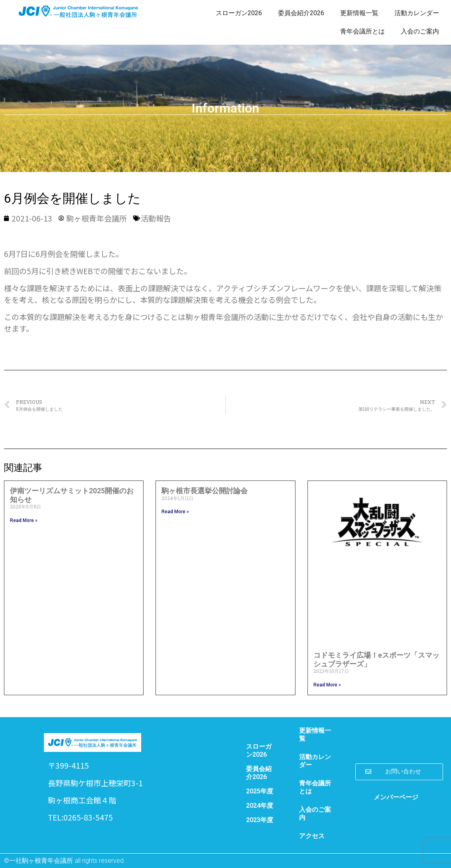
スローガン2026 (239, 13)
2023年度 (260, 820)
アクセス (312, 836)
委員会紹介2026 (301, 13)
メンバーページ (396, 797)
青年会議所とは (362, 31)
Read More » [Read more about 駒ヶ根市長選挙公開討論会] (175, 512)
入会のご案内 (420, 31)
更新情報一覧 (359, 13)
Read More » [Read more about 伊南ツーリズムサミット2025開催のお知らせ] (24, 520)
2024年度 (260, 806)
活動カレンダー (417, 13)
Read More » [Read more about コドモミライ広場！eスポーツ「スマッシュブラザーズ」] (327, 685)
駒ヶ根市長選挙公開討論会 (205, 491)
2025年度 (260, 791)
